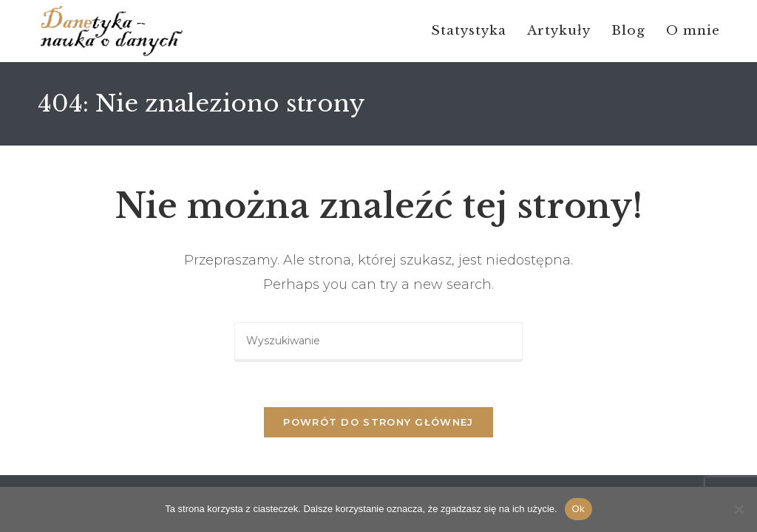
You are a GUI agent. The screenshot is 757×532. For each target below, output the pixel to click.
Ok (578, 509)
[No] (739, 509)
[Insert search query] (378, 342)
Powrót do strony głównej (378, 422)
